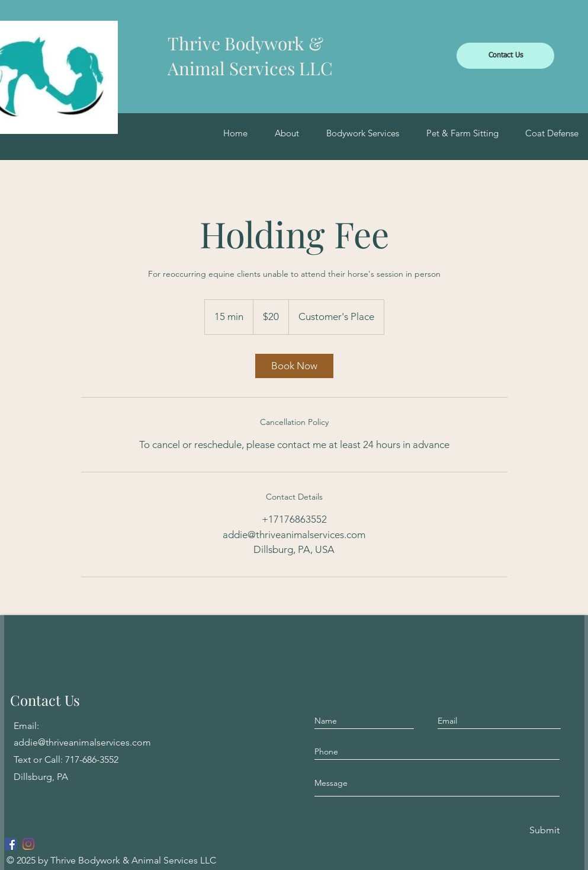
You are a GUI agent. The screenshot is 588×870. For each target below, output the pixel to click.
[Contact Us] (505, 56)
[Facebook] (11, 844)
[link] (294, 366)
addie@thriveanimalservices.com (82, 742)
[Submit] (544, 831)
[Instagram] (28, 844)
